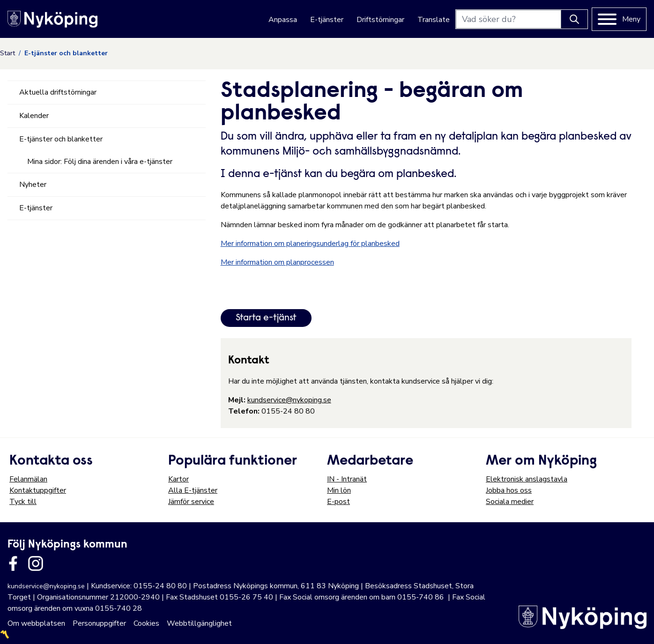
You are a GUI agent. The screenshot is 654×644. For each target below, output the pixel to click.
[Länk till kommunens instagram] (36, 563)
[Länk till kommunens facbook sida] (13, 563)
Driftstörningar (380, 20)
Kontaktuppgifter (38, 490)
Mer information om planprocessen (277, 262)
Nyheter (33, 185)
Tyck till (23, 502)
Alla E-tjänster (193, 490)
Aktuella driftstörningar (58, 92)
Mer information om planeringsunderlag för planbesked (310, 244)
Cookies (146, 623)
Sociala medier (510, 502)
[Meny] (619, 19)
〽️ (5, 635)
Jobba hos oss (509, 490)
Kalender (34, 116)
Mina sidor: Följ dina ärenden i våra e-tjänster (100, 162)
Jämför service (191, 502)
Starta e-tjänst (266, 318)
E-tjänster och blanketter (61, 139)
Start (7, 53)
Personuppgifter (99, 623)
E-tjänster (327, 20)
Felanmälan (28, 479)
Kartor (178, 479)
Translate (434, 20)
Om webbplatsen (36, 623)
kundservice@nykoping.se (289, 400)
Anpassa (283, 20)
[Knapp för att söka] (574, 19)
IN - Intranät (347, 479)
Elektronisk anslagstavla (527, 479)
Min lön (339, 490)
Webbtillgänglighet (199, 623)
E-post (338, 502)
